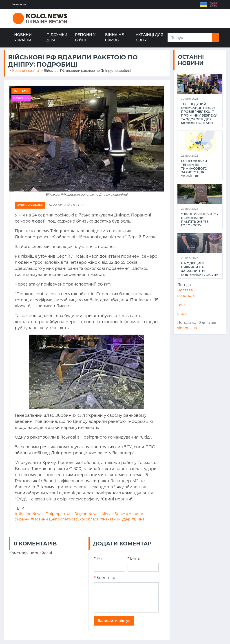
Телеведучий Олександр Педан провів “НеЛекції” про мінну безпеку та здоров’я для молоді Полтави (199, 114)
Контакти (19, 4)
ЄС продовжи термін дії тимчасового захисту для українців (194, 169)
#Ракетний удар (115, 519)
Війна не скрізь (115, 37)
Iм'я (99, 558)
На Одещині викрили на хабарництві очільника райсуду (200, 269)
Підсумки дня (57, 37)
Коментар (105, 578)
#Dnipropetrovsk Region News (71, 514)
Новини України (23, 37)
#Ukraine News (29, 514)
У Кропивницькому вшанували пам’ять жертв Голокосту (200, 220)
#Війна (138, 519)
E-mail (135, 558)
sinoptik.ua (187, 328)
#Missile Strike (112, 514)
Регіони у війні (85, 37)
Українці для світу (150, 37)
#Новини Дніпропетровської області (65, 519)
